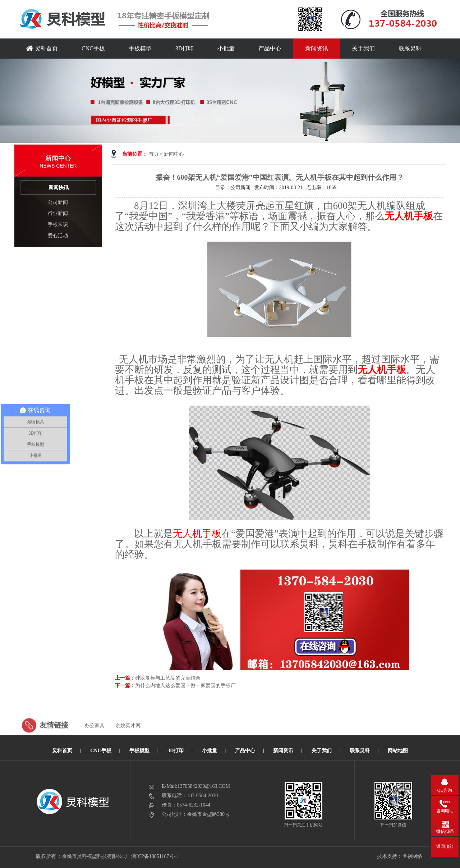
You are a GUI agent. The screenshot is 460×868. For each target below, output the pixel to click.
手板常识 (58, 225)
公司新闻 (58, 202)
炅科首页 (42, 48)
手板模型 (140, 48)
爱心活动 (58, 236)
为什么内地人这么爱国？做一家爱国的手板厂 (185, 686)
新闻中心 (174, 154)
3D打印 (185, 48)
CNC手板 (93, 48)
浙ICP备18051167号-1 (155, 856)
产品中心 (270, 48)
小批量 (226, 48)
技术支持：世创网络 (400, 856)
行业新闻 (58, 213)
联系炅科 (410, 48)
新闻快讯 (59, 188)
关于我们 (363, 48)
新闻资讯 (317, 48)
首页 (154, 154)
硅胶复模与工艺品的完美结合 (168, 678)
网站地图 (398, 751)
